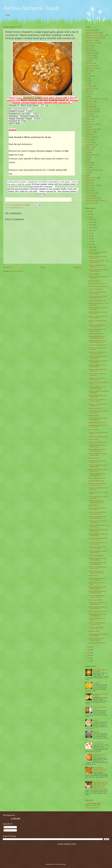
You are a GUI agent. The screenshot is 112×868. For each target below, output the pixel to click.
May (90, 239)
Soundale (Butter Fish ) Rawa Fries (98, 422)
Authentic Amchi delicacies (92, 33)
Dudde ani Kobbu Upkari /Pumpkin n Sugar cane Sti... (98, 470)
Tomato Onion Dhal (94, 274)
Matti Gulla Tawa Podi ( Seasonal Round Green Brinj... (97, 513)
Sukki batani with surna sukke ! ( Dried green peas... (97, 379)
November (92, 222)
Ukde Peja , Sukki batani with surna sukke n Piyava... (98, 313)
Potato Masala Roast (94, 458)
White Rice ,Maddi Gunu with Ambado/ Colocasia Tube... (96, 502)
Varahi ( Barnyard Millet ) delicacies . (95, 201)
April (90, 242)
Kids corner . (89, 122)
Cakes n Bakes (89, 50)
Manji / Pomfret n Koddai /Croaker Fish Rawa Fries (98, 568)
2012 (89, 661)
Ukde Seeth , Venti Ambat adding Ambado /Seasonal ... (97, 559)
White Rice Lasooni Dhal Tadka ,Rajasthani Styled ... (97, 624)
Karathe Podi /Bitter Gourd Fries (97, 301)
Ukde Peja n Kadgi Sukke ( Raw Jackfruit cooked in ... (97, 400)
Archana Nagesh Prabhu (94, 803)
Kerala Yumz (89, 119)
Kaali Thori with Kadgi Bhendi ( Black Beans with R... (97, 326)
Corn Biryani (97, 683)
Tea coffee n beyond (91, 193)
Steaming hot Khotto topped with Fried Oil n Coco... (97, 462)
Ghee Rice (96, 720)
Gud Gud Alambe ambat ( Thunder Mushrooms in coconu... (98, 297)
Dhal (87, 73)
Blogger (64, 864)
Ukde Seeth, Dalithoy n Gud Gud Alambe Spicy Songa (97, 388)
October (91, 225)
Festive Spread (89, 86)
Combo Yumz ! (89, 63)
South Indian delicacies (91, 178)
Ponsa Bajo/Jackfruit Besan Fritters (98, 345)
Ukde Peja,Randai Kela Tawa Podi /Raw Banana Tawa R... (97, 517)
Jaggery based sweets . (91, 112)
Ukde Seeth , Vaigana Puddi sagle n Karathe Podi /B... (98, 366)
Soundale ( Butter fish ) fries (96, 289)
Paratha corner (89, 147)
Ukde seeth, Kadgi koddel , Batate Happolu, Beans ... (97, 454)
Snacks (87, 173)
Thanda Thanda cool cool (92, 198)
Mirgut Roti (96, 732)
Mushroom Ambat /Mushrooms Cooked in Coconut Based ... (97, 337)
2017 (89, 647)
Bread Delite (89, 45)
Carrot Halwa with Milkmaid (96, 556)
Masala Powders (90, 132)
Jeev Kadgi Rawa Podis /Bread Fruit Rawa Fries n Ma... (98, 543)
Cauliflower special (90, 53)
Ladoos (87, 127)
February (91, 247)
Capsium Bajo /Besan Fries (96, 600)
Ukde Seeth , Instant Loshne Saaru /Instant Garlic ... (97, 257)
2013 (89, 658)
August (91, 231)
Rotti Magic (88, 162)
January (91, 250)
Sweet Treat (88, 188)
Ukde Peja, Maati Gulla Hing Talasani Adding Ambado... (98, 635)
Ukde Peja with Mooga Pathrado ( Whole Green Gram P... (97, 592)
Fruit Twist (88, 94)
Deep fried (88, 71)
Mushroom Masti (90, 137)
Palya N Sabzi (89, 142)
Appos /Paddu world (91, 30)
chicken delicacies (90, 56)
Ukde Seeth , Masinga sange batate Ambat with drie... (98, 293)
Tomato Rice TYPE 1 (99, 743)
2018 (89, 217)
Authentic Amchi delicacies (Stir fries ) (95, 35)
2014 (89, 655)
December (92, 219)
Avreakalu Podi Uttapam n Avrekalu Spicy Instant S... (98, 412)
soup (87, 175)
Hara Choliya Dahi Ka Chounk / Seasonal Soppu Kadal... (97, 579)
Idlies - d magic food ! (91, 109)
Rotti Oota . (88, 165)
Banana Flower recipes (91, 40)
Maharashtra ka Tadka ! (91, 129)
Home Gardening (90, 107)
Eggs (87, 84)
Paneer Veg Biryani (94, 415)
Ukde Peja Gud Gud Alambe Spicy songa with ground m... (98, 563)
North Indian (89, 140)
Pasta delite (88, 150)
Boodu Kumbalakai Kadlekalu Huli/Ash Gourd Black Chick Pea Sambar (100, 769)
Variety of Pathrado (90, 203)
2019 (89, 214)
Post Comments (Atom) (16, 271)
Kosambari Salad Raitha (92, 124)
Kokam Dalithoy (93, 505)
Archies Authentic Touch (31, 8)
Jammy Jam (88, 114)
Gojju (87, 96)
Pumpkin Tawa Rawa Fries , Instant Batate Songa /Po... (98, 419)
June (90, 236)
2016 (89, 650)
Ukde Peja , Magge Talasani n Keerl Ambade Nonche (98, 466)
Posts (6, 827)
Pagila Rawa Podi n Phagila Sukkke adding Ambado (98, 396)
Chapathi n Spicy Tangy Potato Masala (99, 286)
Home (8, 15)
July (90, 233)
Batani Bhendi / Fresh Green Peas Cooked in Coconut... (97, 548)
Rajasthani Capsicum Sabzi (96, 408)
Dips (87, 79)
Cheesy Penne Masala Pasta (96, 334)
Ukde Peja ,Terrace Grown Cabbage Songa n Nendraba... (98, 270)
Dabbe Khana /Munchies (92, 68)
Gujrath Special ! (90, 101)
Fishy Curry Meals (90, 89)
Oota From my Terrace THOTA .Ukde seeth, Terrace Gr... (98, 530)
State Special (89, 183)
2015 (89, 653)
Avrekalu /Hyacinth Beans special (94, 38)
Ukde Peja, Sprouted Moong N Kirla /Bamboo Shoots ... (98, 539)
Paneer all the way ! (91, 145)
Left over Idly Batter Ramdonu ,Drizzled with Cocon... (97, 596)
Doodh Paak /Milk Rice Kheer (96, 481)
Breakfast (88, 48)
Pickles (87, 152)
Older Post (78, 267)
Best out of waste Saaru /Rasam (97, 478)
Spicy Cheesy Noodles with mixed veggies (100, 671)
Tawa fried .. (89, 191)
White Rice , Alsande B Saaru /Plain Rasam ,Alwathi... (98, 317)
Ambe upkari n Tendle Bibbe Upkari (98, 442)
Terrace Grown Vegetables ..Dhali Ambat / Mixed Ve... (97, 330)
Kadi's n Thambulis (90, 117)
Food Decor (88, 91)
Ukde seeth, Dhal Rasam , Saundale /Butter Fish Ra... (98, 552)
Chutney (88, 61)
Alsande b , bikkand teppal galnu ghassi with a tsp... (97, 266)
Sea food (88, 168)
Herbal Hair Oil (89, 104)
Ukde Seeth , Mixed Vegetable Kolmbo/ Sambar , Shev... (96, 628)
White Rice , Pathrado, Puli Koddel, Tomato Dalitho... (98, 535)
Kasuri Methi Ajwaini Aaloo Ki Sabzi (98, 611)
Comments (7, 830)
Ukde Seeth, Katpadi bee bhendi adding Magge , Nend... (97, 475)
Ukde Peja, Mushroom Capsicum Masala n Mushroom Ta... (97, 342)
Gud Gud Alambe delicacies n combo (95, 99)
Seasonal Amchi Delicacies (16, 208)
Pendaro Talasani (93, 576)
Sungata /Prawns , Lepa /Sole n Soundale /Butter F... (97, 639)
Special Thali (89, 180)
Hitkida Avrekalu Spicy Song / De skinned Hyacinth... (97, 608)
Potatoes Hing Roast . (94, 430)
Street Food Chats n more (92, 185)
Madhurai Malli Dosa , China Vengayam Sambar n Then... (97, 572)
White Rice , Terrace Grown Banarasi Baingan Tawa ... (98, 405)
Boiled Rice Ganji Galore (92, 43)
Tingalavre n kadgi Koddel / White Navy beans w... (98, 370)
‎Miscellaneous (89, 134)
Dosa (87, 81)
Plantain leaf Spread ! (91, 155)
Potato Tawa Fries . (94, 440)
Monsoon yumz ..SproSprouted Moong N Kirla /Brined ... (97, 353)
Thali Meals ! (89, 196)
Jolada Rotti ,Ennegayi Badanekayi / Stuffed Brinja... (98, 357)
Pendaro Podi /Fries (94, 631)
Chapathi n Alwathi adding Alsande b (98, 437)
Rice (87, 160)
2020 (89, 212)
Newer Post (7, 267)
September (92, 228)
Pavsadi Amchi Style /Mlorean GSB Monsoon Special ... (98, 603)
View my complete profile (92, 808)
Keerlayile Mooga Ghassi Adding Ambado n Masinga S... (97, 588)
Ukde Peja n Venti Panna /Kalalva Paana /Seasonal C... (97, 484)
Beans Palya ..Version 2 (95, 281)
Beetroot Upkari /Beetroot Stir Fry (97, 284)
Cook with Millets (90, 66)
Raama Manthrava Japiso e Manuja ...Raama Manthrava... (98, 615)
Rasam (87, 157)
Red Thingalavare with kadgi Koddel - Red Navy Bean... (98, 426)
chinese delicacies (90, 58)
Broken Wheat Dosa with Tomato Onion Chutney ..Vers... (97, 450)
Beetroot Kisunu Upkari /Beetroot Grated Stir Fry (97, 509)
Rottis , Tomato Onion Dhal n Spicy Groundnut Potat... (98, 253)
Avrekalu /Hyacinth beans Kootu (97, 643)
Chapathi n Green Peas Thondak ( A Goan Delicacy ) (98, 522)
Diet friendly (89, 76)
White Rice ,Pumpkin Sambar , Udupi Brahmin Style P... (98, 262)
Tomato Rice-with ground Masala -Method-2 (100, 755)
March (91, 244)
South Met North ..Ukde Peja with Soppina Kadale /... (97, 446)
